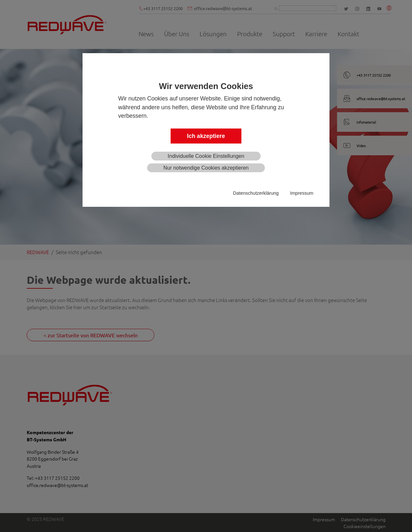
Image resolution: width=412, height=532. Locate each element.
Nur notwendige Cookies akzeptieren (206, 168)
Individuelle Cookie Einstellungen (206, 156)
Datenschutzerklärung (256, 193)
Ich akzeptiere (206, 136)
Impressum (302, 193)
